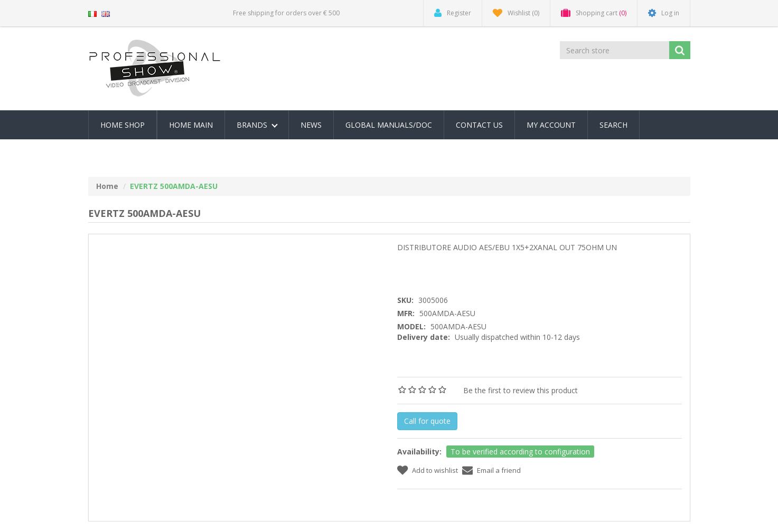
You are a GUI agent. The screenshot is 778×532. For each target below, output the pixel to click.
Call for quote (427, 421)
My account (551, 125)
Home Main (191, 125)
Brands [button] (257, 125)
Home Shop (123, 125)
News (311, 125)
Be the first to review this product (521, 390)
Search (613, 125)
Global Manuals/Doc (389, 125)
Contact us (479, 125)
